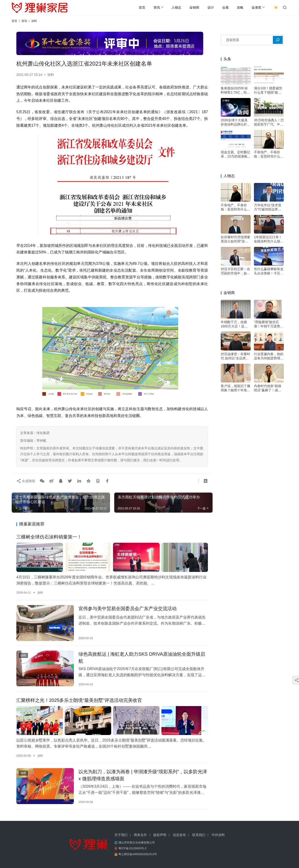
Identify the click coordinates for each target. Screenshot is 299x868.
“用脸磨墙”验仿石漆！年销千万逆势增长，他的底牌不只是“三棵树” (269, 324)
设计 (211, 7)
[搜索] (278, 40)
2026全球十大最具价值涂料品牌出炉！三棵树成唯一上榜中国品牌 (235, 122)
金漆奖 (256, 7)
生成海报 (26, 481)
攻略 (240, 7)
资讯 (157, 7)
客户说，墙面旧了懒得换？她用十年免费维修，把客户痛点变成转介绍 (235, 388)
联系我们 (199, 835)
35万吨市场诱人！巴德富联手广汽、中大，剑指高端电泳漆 (269, 122)
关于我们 (121, 835)
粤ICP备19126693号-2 (132, 848)
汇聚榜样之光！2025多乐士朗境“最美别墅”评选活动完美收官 (79, 700)
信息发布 (179, 835)
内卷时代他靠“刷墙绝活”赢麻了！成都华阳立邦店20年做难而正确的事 (269, 388)
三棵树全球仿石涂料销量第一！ (49, 537)
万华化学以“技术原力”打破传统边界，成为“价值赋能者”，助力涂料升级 (268, 207)
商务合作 (140, 835)
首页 (142, 7)
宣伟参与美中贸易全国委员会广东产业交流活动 (128, 609)
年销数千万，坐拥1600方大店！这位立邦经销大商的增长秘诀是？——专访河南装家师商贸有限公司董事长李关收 (235, 324)
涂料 (51, 75)
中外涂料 (218, 835)
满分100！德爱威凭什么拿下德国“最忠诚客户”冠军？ (268, 90)
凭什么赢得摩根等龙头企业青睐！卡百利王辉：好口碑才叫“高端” (269, 271)
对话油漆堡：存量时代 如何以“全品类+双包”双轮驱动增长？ (235, 356)
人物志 (176, 7)
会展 (225, 7)
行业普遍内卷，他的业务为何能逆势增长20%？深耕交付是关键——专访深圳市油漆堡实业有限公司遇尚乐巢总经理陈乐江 (269, 356)
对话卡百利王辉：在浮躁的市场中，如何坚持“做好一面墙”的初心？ (235, 271)
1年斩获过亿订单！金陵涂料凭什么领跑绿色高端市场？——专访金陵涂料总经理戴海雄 (269, 239)
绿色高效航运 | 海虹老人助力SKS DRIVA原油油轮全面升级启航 (142, 658)
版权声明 (160, 835)
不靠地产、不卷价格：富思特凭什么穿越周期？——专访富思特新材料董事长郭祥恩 (269, 154)
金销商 (194, 7)
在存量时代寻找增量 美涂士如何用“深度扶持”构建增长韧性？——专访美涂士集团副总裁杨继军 (235, 239)
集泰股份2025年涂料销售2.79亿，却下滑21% (235, 90)
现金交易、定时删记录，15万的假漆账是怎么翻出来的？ (236, 154)
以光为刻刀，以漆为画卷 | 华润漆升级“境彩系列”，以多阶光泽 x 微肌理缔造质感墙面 (143, 775)
